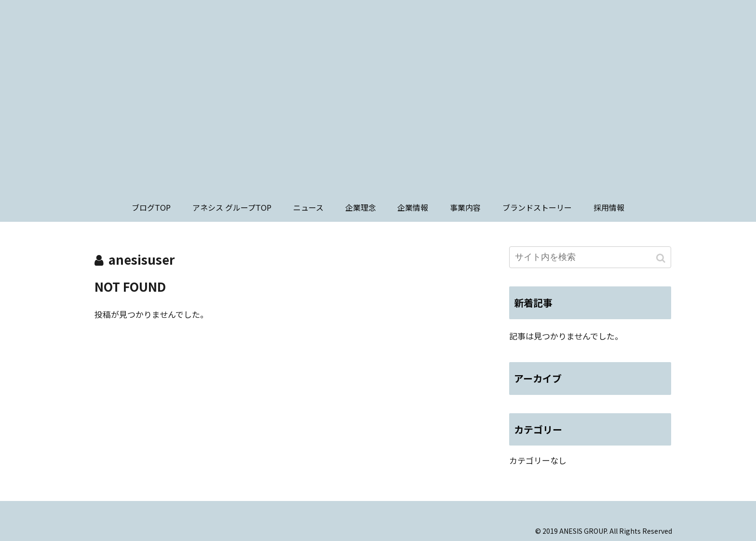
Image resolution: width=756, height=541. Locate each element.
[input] (590, 257)
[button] (662, 258)
